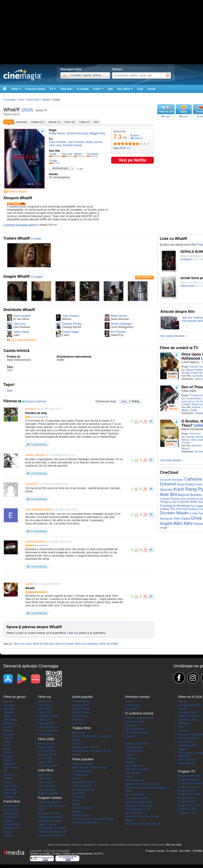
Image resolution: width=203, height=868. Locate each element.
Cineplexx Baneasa (50, 821)
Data (124, 401)
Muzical (8, 756)
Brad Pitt (197, 373)
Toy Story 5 (132, 709)
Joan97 (30, 584)
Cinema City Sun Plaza (52, 828)
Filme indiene (46, 734)
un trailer (36, 239)
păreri (135, 135)
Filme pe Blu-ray (48, 727)
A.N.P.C (99, 854)
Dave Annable (22, 316)
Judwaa (165, 509)
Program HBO (187, 802)
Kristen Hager (71, 332)
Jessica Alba (80, 716)
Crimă (7, 716)
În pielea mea (81, 775)
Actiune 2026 (46, 747)
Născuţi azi (79, 723)
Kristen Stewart (82, 701)
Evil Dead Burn (134, 766)
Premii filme (12, 801)
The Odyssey (133, 773)
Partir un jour (133, 705)
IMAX (41, 810)
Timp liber (66, 89)
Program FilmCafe (189, 794)
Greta (181, 484)
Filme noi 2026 (47, 744)
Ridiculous (79, 733)
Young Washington (189, 705)
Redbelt (190, 484)
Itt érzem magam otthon (140, 718)
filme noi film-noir (43, 644)
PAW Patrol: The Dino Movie (142, 824)
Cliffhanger (185, 723)
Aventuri (197, 445)
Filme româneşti (48, 731)
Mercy (76, 804)
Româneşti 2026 (48, 766)
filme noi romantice (87, 644)
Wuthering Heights (84, 782)
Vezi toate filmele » (171, 460)
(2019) (27, 110)
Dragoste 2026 (47, 755)
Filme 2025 (45, 712)
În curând (83, 89)
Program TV (11, 797)
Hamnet (77, 778)
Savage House (134, 747)
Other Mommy (187, 760)
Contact (56, 854)
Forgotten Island (188, 745)
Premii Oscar (11, 806)
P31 (180, 727)
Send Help (79, 793)
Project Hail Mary (83, 764)
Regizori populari (48, 793)
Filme (21, 100)
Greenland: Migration (85, 823)
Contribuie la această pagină (19, 225)
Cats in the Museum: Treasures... (93, 736)
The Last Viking (135, 729)
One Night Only (187, 712)
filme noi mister (64, 644)
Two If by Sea (179, 509)
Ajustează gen (60, 168)
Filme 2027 (45, 705)
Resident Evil (186, 742)
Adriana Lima (80, 705)
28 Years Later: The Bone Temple (93, 819)
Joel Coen (195, 434)
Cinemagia (10, 100)
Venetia (8, 835)
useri (166, 116)
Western (8, 782)
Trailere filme (82, 728)
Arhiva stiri (10, 793)
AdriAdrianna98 (35, 542)
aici (76, 633)
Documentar (11, 720)
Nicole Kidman (81, 712)
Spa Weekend (134, 813)
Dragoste (9, 723)
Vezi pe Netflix (132, 160)
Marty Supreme (82, 786)
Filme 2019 (33, 100)
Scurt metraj (11, 767)
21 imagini (37, 277)
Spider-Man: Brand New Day (143, 784)
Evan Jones (188, 401)
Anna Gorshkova (189, 499)
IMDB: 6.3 (125, 148)
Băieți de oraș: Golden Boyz (89, 767)
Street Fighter (186, 763)
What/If (11, 110)
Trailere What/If (17, 238)
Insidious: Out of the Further (142, 817)
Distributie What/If (19, 310)
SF (5, 771)
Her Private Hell (135, 780)
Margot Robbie (194, 370)
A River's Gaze (134, 751)
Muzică (185, 448)
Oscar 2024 (11, 817)
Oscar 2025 (11, 813)
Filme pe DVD (47, 723)
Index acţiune (46, 782)
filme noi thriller (109, 644)
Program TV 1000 (189, 805)
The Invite (131, 758)
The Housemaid (82, 771)
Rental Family (81, 815)
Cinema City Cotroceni (52, 806)
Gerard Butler (193, 398)
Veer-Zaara (182, 518)
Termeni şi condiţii (40, 854)
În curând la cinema (139, 713)
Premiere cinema (48, 716)
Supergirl (131, 736)
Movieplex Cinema (49, 813)
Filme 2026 (45, 709)
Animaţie (9, 705)
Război (8, 760)
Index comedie (47, 786)
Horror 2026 (45, 758)
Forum (152, 89)
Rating (135, 401)
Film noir (9, 738)
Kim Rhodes (118, 332)
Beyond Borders (190, 495)
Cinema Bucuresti (49, 802)
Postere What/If (17, 192)
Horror (7, 742)
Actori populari (47, 790)
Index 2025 (45, 778)
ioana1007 (32, 484)
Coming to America (175, 505)
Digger (182, 749)
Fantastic (9, 734)
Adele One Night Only (138, 802)
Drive (197, 518)
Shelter (77, 812)
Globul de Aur (12, 828)
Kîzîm (76, 801)
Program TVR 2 (187, 813)
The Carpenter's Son (138, 809)
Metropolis (166, 519)
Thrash (182, 701)
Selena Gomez (81, 709)
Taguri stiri (10, 790)
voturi (135, 138)
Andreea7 (186, 259)
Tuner (129, 701)
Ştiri (110, 89)
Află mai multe (174, 845)
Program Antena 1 (189, 780)
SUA (10, 370)
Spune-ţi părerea (36, 401)
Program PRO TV (189, 776)
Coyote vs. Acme (188, 720)
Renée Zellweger (121, 324)
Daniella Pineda (72, 324)
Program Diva (186, 798)
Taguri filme (10, 786)
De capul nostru (135, 722)
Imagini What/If (17, 276)
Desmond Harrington (172, 480)
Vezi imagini (143, 277)
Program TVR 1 (187, 809)
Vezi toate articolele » (173, 336)
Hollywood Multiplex (50, 817)
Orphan (130, 755)
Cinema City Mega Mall (52, 832)
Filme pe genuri (15, 697)
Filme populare (83, 759)
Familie (8, 731)
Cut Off (182, 709)
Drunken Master (174, 513)
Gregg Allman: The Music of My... (93, 751)
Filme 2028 (45, 701)
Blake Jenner (119, 316)
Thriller (193, 410)
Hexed (76, 740)
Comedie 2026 (47, 751)
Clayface (183, 731)
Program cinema (35, 89)
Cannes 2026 (12, 824)
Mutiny (129, 820)
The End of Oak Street (139, 806)
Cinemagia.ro (23, 75)
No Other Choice (83, 808)
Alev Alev (183, 523)
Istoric (7, 745)
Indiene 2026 (46, 762)
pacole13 (31, 409)
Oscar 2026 (11, 810)
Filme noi (44, 697)
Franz (129, 777)
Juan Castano (71, 316)
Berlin (7, 832)
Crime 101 (79, 797)
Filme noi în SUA (190, 697)
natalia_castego (35, 455)
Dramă (8, 727)
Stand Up (9, 775)
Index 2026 (45, 775)
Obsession (132, 725)
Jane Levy (20, 324)
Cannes (8, 821)
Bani (10, 391)
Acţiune (196, 407)
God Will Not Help (136, 733)
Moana (77, 755)
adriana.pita (187, 286)
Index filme (46, 770)
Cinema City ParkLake (52, 835)
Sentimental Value (83, 790)
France (175, 499)
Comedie (197, 376)
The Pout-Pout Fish (137, 798)
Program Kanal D (189, 787)
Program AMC (187, 791)
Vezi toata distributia (23, 340)
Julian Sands (21, 332)
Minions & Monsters (137, 744)
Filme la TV (45, 720)
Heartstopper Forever (85, 747)
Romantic (9, 764)
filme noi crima (23, 644)
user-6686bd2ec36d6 (38, 510)
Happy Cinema (47, 824)
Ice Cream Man (135, 795)
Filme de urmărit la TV (179, 348)
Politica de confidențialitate (78, 854)
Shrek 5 (77, 744)
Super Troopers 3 (189, 716)
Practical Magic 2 (188, 738)
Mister (185, 410)
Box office (185, 851)
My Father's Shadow (138, 769)
